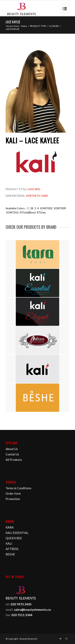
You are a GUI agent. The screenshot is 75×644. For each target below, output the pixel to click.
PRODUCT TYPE (38, 26)
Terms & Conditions (18, 488)
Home (24, 26)
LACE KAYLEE (13, 22)
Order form (13, 493)
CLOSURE (54, 26)
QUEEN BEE (14, 538)
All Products (14, 460)
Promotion (13, 499)
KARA (10, 527)
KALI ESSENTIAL (17, 533)
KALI (9, 543)
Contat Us (12, 454)
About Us (12, 449)
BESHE (10, 554)
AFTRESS (12, 549)
